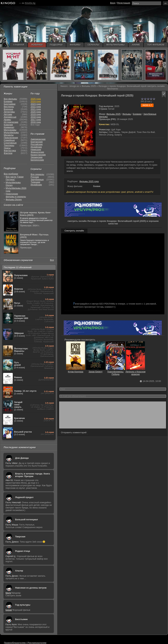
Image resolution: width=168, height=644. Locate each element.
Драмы (7, 120)
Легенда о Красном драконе (135, 372)
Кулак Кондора (76, 370)
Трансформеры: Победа (115, 372)
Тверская (20, 537)
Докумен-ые (10, 117)
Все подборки (11, 174)
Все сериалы (37, 174)
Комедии (8, 125)
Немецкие (36, 149)
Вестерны (9, 107)
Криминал (9, 127)
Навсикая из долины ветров (31, 588)
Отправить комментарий (74, 438)
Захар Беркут (96, 370)
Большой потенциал (27, 519)
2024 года (36, 101)
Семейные (9, 140)
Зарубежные (37, 179)
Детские (8, 114)
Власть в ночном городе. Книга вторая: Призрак (33, 475)
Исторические (11, 122)
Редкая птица (23, 551)
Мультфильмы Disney (13, 184)
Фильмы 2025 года (89, 181)
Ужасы (7, 148)
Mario (8, 593)
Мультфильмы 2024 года (16, 189)
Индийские (36, 147)
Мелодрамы (10, 130)
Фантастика (10, 151)
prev (4, 65)
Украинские (37, 157)
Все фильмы (10, 99)
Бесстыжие (21, 619)
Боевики (137, 114)
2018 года (36, 117)
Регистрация (124, 3)
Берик (9, 610)
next (164, 65)
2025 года (36, 99)
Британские (37, 142)
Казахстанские (38, 155)
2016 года (36, 122)
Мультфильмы (11, 132)
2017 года (36, 120)
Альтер (19, 571)
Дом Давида (22, 458)
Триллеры (9, 145)
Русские (35, 177)
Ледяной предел (24, 497)
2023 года (36, 104)
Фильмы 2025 (113, 114)
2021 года (36, 109)
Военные (8, 109)
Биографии (10, 104)
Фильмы (127, 114)
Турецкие (35, 182)
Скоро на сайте (14, 205)
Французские (37, 152)
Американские (38, 139)
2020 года (36, 112)
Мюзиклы (9, 135)
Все (52, 260)
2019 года (36, 114)
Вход (113, 3)
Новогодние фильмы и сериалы (16, 195)
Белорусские (37, 160)
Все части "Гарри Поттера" (15, 178)
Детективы (9, 112)
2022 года (36, 107)
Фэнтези (8, 153)
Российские (37, 144)
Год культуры (23, 605)
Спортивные (10, 143)
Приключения (11, 138)
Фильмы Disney (14, 199)
